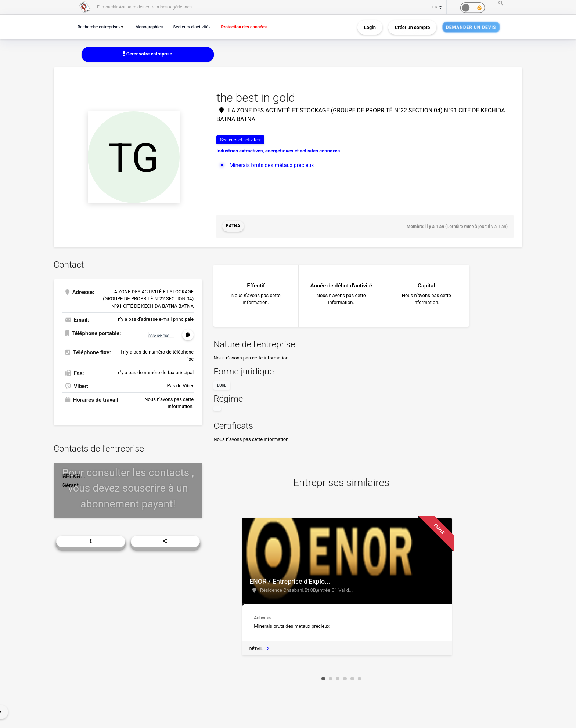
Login (370, 27)
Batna (233, 227)
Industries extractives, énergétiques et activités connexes (278, 151)
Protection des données (252, 27)
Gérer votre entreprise (148, 54)
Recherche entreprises (100, 27)
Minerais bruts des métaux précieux (273, 165)
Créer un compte (413, 27)
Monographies (152, 27)
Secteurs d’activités (197, 27)
